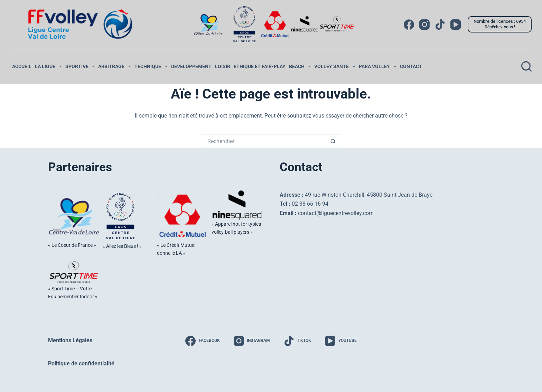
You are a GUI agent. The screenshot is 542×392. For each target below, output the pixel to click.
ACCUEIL (22, 66)
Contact (411, 66)
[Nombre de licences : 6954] (500, 24)
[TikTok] (440, 25)
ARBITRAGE (115, 66)
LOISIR (223, 66)
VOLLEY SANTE (336, 66)
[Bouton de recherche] (333, 141)
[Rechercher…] (264, 141)
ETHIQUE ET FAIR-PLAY (260, 66)
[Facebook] (409, 25)
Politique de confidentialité (81, 363)
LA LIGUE (49, 66)
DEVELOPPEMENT (191, 66)
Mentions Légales (70, 340)
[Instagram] (424, 25)
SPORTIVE (81, 66)
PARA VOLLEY (379, 66)
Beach (301, 66)
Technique (152, 66)
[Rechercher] (526, 66)
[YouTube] (456, 25)
